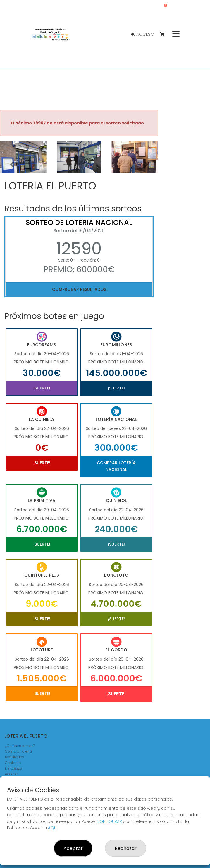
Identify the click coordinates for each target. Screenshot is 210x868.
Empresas (13, 768)
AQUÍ (53, 828)
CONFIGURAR (109, 821)
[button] (12, 164)
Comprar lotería (18, 751)
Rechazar (126, 848)
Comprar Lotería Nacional (116, 466)
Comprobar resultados (79, 289)
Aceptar (73, 848)
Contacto (13, 763)
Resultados (14, 757)
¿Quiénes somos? (20, 746)
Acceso (143, 34)
